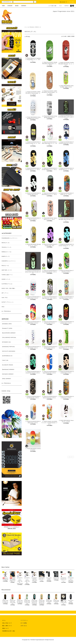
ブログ (59, 6)
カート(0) (71, 2)
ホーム (26, 27)
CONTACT (66, 6)
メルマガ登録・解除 (51, 6)
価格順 (69, 36)
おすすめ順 (64, 36)
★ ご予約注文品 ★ (31, 27)
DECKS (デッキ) (38, 27)
